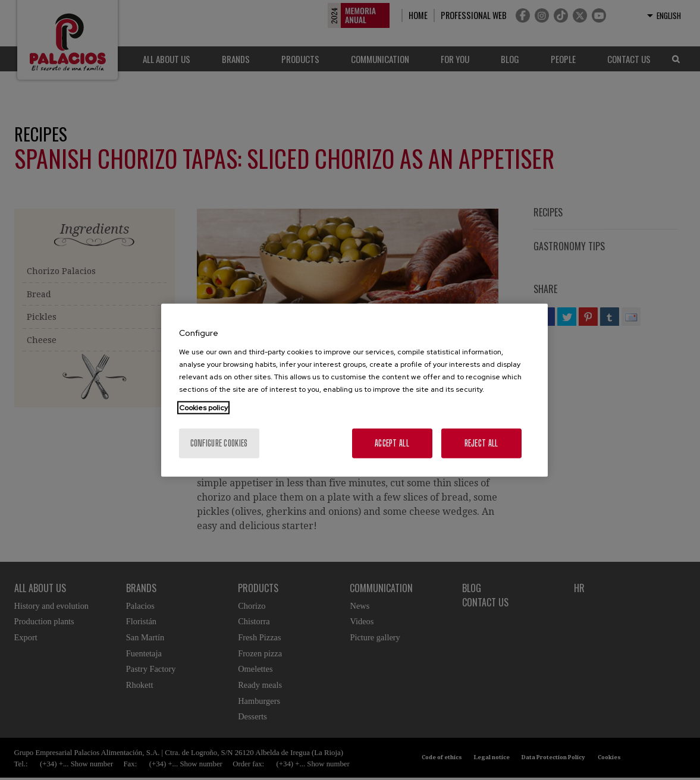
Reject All (481, 443)
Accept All (392, 443)
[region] (354, 390)
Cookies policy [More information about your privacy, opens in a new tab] (203, 407)
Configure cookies (219, 443)
